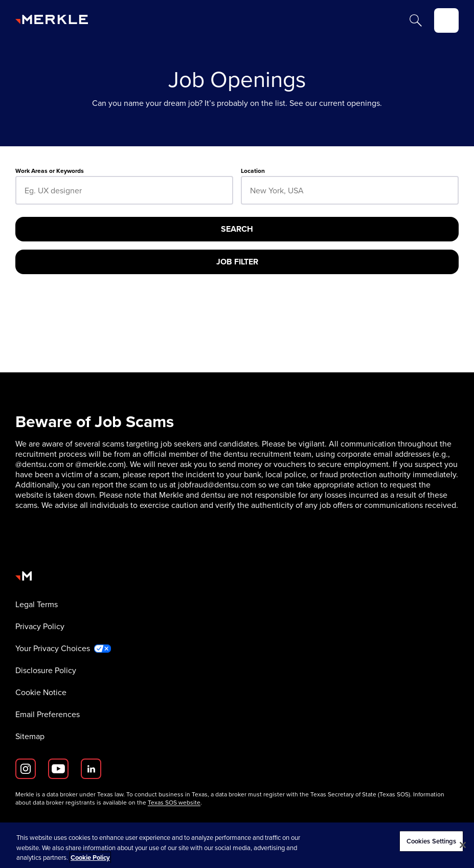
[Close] (463, 845)
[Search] (416, 20)
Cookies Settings (432, 841)
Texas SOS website (174, 803)
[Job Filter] (237, 262)
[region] (237, 845)
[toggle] (446, 20)
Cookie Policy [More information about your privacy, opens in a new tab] (90, 858)
